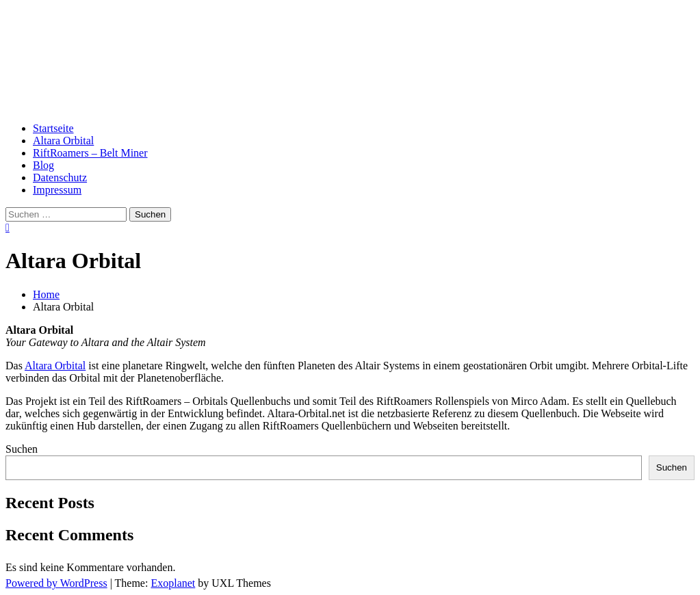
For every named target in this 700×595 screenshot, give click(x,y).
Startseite (53, 128)
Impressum (57, 190)
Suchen (22, 449)
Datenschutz (60, 177)
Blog (43, 165)
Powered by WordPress (56, 583)
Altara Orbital (93, 50)
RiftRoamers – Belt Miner (90, 153)
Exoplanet (173, 583)
